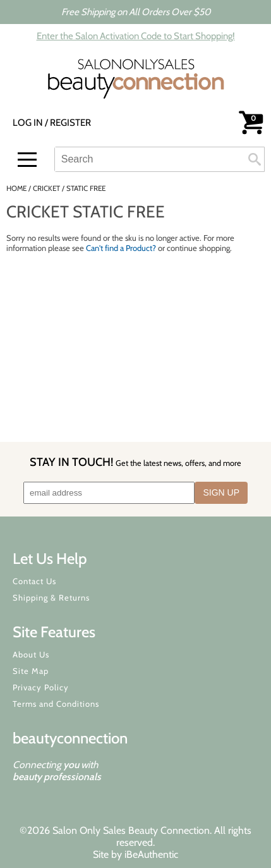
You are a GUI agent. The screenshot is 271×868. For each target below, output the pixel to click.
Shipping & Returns (51, 597)
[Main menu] (27, 160)
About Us (31, 654)
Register (70, 123)
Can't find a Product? (121, 248)
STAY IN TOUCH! (135, 462)
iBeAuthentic (151, 854)
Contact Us (34, 581)
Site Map (31, 671)
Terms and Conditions (56, 704)
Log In (29, 123)
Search (255, 159)
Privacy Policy (41, 687)
